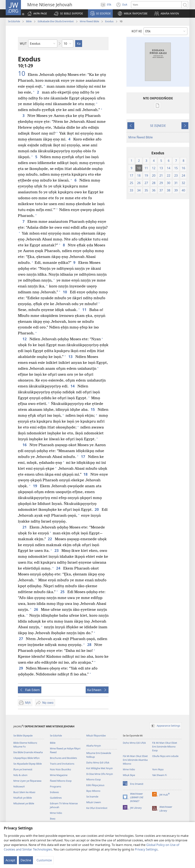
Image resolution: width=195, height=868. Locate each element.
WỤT (23, 44)
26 (36, 609)
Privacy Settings (146, 849)
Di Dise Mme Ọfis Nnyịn (100, 774)
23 (57, 550)
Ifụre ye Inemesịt (23, 769)
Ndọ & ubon (20, 775)
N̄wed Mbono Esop (61, 781)
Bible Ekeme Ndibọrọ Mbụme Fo (25, 745)
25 (63, 592)
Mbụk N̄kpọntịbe (96, 735)
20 (97, 509)
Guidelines (56, 798)
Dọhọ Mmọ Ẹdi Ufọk (98, 762)
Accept (10, 860)
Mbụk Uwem (94, 802)
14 (73, 386)
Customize (44, 860)
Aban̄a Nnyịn (94, 746)
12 (25, 339)
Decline (26, 860)
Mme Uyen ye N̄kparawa (27, 781)
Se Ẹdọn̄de (14, 21)
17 (84, 457)
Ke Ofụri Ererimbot (97, 808)
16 (25, 445)
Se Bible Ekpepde (23, 735)
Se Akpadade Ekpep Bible (28, 764)
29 (21, 668)
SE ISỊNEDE (158, 126)
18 (86, 474)
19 (36, 486)
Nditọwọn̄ (19, 786)
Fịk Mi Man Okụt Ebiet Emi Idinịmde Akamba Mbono (135, 760)
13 (71, 357)
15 (93, 409)
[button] (68, 13)
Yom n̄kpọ (158, 769)
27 (21, 639)
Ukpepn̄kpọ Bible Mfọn (26, 758)
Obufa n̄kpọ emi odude (165, 756)
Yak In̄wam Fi (159, 775)
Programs (56, 786)
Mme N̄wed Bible (89, 21)
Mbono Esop (94, 779)
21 (25, 527)
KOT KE (137, 31)
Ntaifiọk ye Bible (23, 798)
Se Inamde (92, 797)
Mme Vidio (56, 813)
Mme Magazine (59, 775)
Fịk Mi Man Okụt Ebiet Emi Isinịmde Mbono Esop (165, 747)
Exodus (109, 21)
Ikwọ (53, 819)
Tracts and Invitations (62, 764)
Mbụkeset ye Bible (24, 803)
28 (90, 645)
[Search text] (156, 5)
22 (50, 539)
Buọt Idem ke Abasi (24, 792)
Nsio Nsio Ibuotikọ (60, 769)
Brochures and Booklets (63, 758)
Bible (29, 21)
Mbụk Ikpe (129, 775)
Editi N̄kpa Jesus (95, 785)
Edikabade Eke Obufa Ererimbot (56, 21)
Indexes (54, 792)
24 (59, 568)
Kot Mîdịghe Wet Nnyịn (99, 768)
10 (22, 73)
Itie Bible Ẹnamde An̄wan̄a (28, 752)
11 (85, 310)
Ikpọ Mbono (93, 791)
